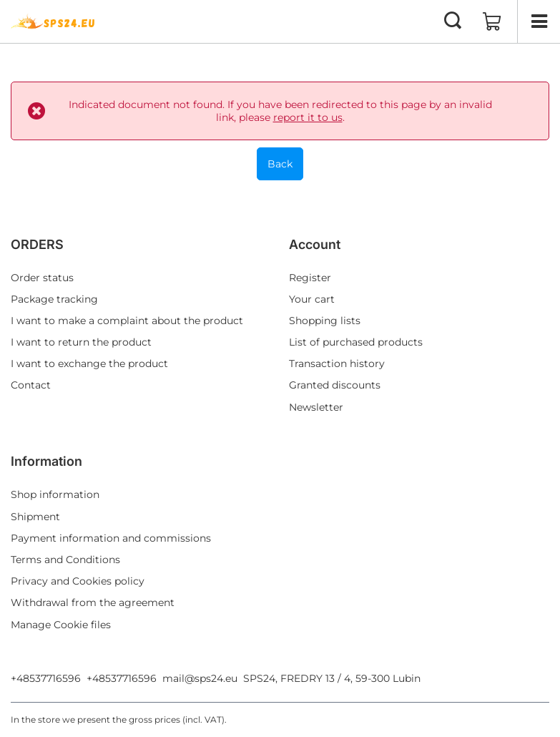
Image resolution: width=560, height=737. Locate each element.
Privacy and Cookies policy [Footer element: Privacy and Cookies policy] (78, 581)
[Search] (453, 21)
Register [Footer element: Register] (310, 278)
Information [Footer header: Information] (46, 461)
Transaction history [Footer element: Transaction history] (337, 363)
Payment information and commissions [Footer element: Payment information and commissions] (111, 538)
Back (280, 164)
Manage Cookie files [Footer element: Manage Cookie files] (61, 625)
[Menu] (539, 21)
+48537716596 (46, 678)
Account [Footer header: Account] (315, 244)
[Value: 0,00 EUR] (492, 21)
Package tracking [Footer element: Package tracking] (54, 299)
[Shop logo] (54, 21)
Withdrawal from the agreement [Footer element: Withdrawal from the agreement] (93, 602)
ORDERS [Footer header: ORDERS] (37, 244)
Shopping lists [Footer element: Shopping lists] (325, 321)
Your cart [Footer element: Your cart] (312, 299)
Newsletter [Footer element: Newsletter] (316, 407)
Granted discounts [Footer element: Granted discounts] (335, 385)
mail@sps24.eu (200, 678)
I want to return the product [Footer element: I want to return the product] (81, 342)
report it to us (308, 117)
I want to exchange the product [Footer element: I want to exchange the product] (89, 363)
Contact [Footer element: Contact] (31, 385)
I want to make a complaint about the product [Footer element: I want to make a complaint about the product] (127, 321)
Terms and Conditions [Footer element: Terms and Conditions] (65, 560)
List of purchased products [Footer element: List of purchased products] (356, 342)
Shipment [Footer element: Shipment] (35, 517)
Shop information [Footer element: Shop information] (55, 494)
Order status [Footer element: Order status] (42, 278)
